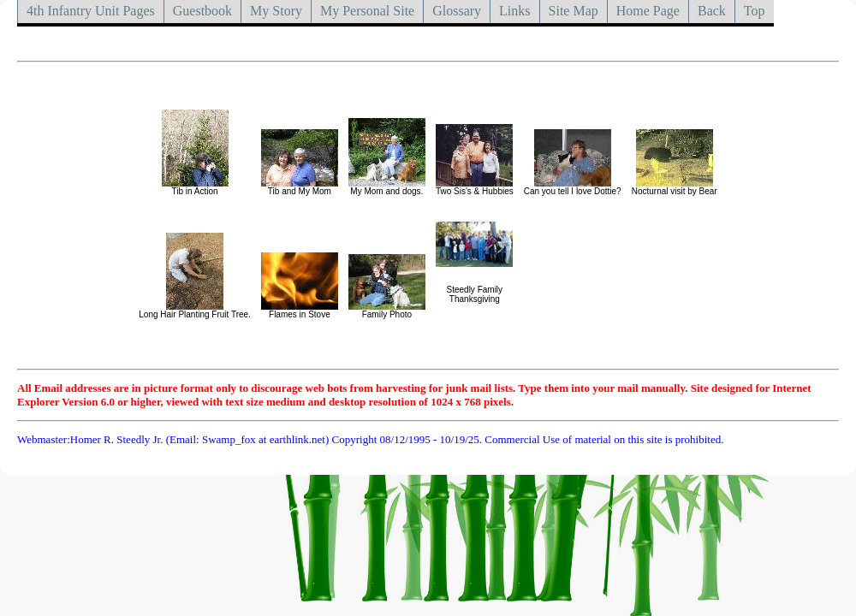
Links (514, 11)
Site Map (574, 11)
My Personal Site (367, 11)
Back (712, 11)
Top (755, 11)
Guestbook (202, 11)
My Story (276, 11)
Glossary (457, 11)
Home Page (648, 11)
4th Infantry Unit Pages (91, 11)
